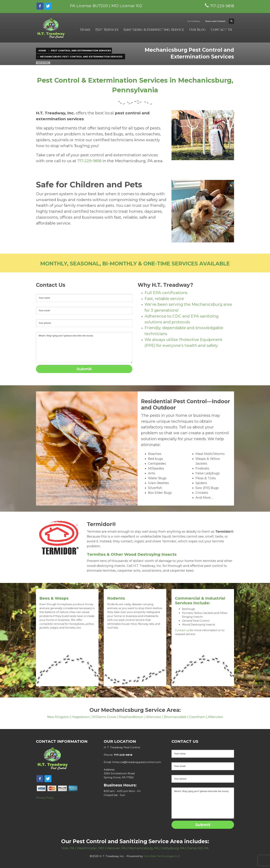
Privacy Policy (45, 798)
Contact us (182, 630)
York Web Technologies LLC (162, 856)
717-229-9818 (89, 161)
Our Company (194, 21)
